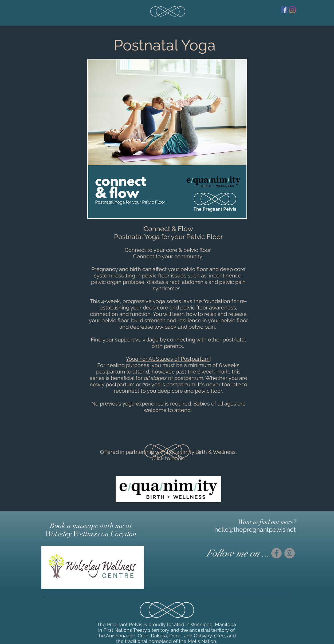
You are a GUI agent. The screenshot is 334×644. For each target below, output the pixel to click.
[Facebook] (284, 10)
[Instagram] (292, 10)
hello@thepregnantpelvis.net (255, 529)
